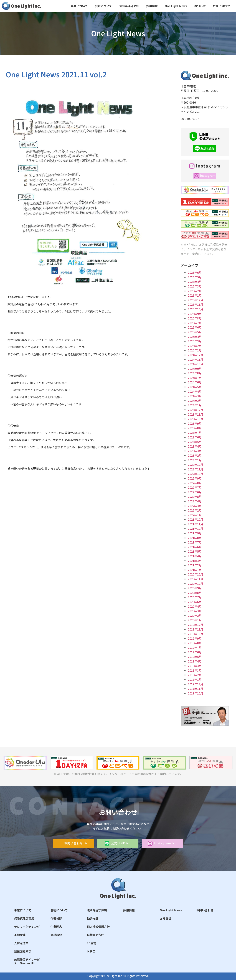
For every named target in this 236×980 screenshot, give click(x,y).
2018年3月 (195, 670)
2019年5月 (195, 657)
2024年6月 (195, 382)
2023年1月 (195, 460)
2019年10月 (196, 634)
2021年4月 (195, 556)
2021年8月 (195, 538)
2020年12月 (196, 574)
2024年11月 (196, 359)
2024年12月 (196, 355)
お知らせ (200, 6)
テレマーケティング (27, 927)
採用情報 (152, 6)
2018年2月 (195, 675)
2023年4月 (195, 446)
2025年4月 (195, 337)
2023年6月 (195, 437)
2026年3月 (195, 286)
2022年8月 (195, 483)
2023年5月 (195, 442)
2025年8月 (195, 318)
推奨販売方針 (95, 935)
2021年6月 (195, 547)
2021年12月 (196, 519)
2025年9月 (195, 314)
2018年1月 (195, 679)
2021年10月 (196, 529)
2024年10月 (196, 364)
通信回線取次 (23, 951)
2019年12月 (196, 625)
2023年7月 (195, 433)
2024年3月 (195, 396)
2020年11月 (196, 579)
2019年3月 (195, 666)
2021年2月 (195, 565)
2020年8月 (195, 593)
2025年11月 (196, 304)
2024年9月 (195, 369)
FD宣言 (92, 943)
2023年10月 (196, 419)
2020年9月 (195, 588)
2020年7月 (195, 597)
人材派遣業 (21, 943)
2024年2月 (195, 401)
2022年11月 (196, 469)
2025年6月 (195, 327)
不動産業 (20, 935)
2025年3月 (195, 341)
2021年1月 (195, 570)
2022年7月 (195, 487)
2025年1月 (195, 350)
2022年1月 (195, 515)
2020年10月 (196, 584)
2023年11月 (196, 414)
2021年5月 (195, 551)
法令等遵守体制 (129, 6)
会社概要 (56, 935)
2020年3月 (195, 611)
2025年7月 (195, 323)
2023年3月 (195, 451)
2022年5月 (195, 497)
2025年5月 (195, 332)
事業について (79, 6)
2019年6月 (195, 652)
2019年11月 (196, 629)
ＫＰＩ (91, 951)
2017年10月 (196, 693)
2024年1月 (195, 405)
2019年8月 (195, 643)
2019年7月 (195, 647)
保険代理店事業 (24, 918)
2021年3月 (195, 561)
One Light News (176, 6)
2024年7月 (195, 378)
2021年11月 (196, 524)
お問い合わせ (221, 6)
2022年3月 (195, 506)
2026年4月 (195, 282)
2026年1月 (195, 295)
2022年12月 (196, 465)
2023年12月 (196, 410)
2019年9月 (195, 638)
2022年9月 (195, 478)
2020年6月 (195, 602)
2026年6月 (195, 272)
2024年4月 (195, 391)
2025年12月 (196, 300)
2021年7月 (195, 542)
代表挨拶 (56, 918)
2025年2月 (195, 346)
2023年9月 (195, 423)
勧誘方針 (93, 918)
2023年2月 (195, 455)
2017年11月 (196, 689)
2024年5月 (195, 387)
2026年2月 (195, 291)
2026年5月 (195, 277)
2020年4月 (195, 606)
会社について (103, 6)
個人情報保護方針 (98, 927)
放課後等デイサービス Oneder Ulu (27, 961)
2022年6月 (195, 492)
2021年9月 (195, 533)
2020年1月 (195, 620)
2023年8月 (195, 428)
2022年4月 (195, 501)
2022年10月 (196, 474)
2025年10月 (196, 309)
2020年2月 (195, 616)
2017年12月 (196, 684)
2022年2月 (195, 510)
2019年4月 (195, 661)
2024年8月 (195, 373)
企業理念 (56, 927)
